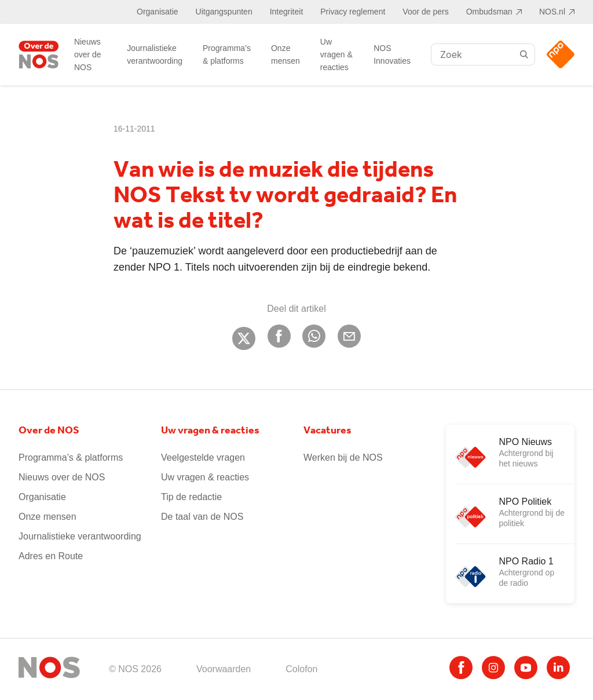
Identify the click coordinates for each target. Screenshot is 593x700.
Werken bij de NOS (343, 457)
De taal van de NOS (202, 517)
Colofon (301, 669)
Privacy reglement (353, 12)
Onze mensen (285, 54)
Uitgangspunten (224, 12)
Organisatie (158, 12)
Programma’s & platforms (227, 54)
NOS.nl (552, 12)
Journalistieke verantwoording (155, 54)
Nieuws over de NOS (88, 54)
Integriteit (287, 12)
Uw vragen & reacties (336, 54)
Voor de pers (425, 12)
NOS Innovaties (392, 54)
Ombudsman (489, 12)
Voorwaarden (224, 669)
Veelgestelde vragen (203, 457)
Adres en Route (51, 556)
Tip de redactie (191, 497)
